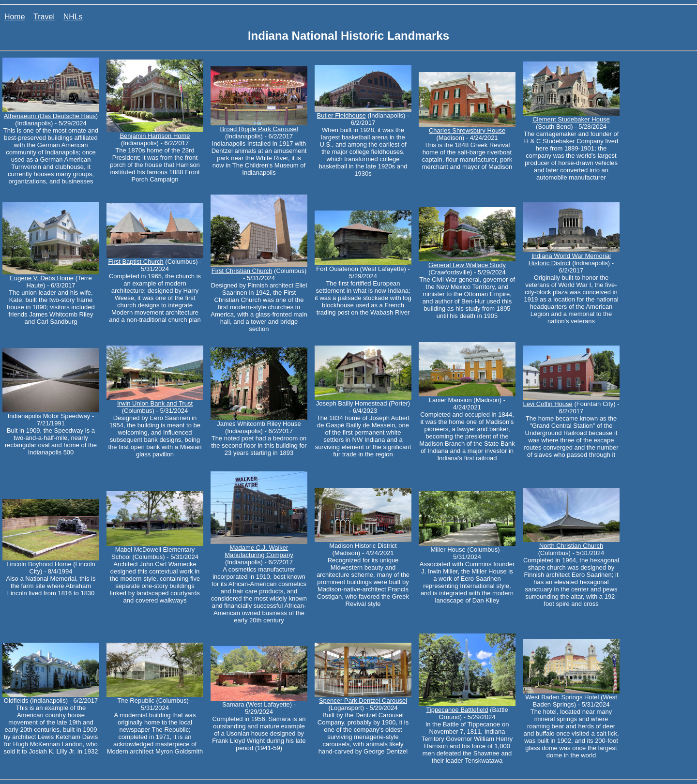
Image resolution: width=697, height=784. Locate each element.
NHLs (73, 17)
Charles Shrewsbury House (467, 130)
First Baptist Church (136, 262)
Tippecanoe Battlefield (457, 710)
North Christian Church (571, 546)
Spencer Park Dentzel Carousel (363, 701)
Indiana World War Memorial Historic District (570, 259)
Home (15, 17)
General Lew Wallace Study (467, 265)
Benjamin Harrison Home (155, 136)
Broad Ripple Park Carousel (259, 129)
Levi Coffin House (547, 404)
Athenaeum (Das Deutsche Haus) (51, 116)
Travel (44, 17)
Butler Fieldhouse (341, 115)
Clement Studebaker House (571, 119)
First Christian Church (242, 271)
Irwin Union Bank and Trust (155, 403)
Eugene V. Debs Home (42, 278)
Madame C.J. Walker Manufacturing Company (259, 551)
